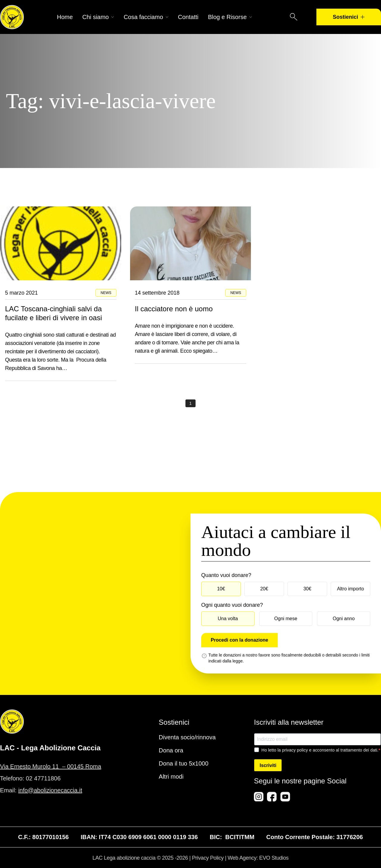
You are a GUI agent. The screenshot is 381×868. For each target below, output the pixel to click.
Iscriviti (268, 765)
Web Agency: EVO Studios (258, 858)
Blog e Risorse (230, 17)
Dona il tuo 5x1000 (184, 763)
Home (65, 17)
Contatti (188, 17)
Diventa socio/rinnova (187, 737)
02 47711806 (43, 778)
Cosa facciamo (146, 17)
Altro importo (350, 589)
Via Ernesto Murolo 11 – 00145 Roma (51, 766)
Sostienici (349, 17)
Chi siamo (98, 17)
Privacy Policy (208, 858)
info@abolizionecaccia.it (50, 790)
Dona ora (171, 750)
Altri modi (171, 777)
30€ (307, 589)
